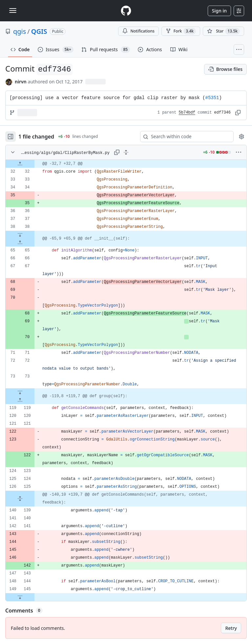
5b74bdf (187, 113)
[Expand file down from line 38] (20, 235)
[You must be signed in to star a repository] (223, 31)
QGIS (39, 31)
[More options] (239, 152)
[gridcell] (126, 164)
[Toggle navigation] (13, 11)
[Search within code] (184, 137)
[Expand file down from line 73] (20, 392)
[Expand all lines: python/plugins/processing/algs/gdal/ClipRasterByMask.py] (126, 152)
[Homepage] (126, 11)
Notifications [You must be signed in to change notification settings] (138, 31)
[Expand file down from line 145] (20, 597)
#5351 (212, 98)
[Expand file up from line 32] (20, 164)
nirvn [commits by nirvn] (21, 82)
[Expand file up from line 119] (20, 400)
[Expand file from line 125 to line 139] (20, 499)
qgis (20, 31)
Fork (181, 31)
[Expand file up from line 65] (20, 243)
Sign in (219, 11)
